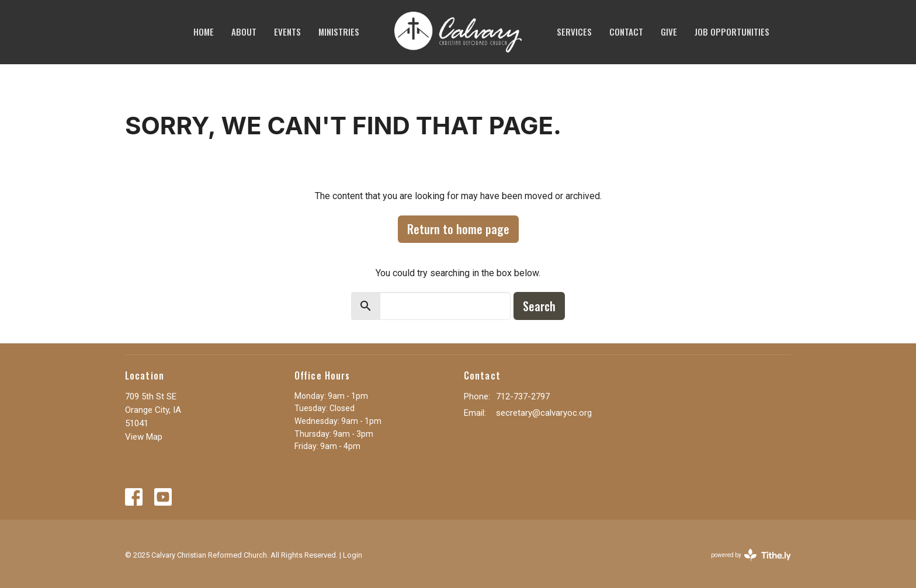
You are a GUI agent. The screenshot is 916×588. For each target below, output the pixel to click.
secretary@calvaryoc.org (544, 413)
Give (669, 32)
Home (204, 32)
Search (539, 306)
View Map (144, 437)
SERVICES (574, 32)
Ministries (339, 32)
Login (353, 555)
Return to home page (458, 229)
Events (287, 32)
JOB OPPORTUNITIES (732, 32)
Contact (626, 32)
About (244, 32)
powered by (751, 555)
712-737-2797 (523, 396)
